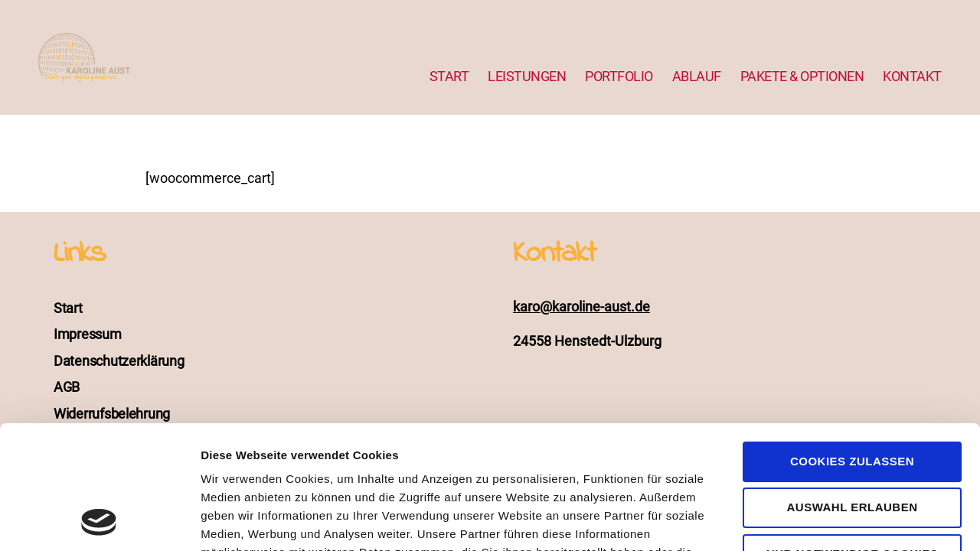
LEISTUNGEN (527, 76)
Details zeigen (814, 521)
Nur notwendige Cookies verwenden (852, 445)
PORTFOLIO (619, 76)
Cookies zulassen (852, 346)
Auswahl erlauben (852, 391)
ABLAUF (697, 76)
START (449, 76)
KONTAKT (912, 76)
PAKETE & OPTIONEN (802, 76)
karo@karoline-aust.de (581, 306)
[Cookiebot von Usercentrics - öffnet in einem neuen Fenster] (99, 521)
